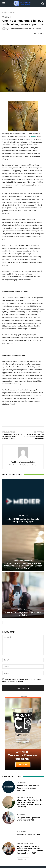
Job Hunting (23, 516)
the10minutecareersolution (20, 29)
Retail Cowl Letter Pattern (28, 834)
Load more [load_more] (23, 859)
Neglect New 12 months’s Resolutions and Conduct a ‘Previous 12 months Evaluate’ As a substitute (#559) (30, 850)
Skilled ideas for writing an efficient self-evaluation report (12, 436)
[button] (42, 3)
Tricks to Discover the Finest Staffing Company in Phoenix (34, 436)
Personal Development (23, 560)
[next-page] (8, 623)
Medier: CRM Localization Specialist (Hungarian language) (23, 520)
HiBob (33, 136)
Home (4, 13)
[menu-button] (4, 3)
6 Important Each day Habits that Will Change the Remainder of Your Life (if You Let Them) (23, 566)
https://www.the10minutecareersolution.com (23, 465)
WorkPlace (12, 13)
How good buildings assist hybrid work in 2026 (23, 614)
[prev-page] (4, 623)
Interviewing (21, 832)
